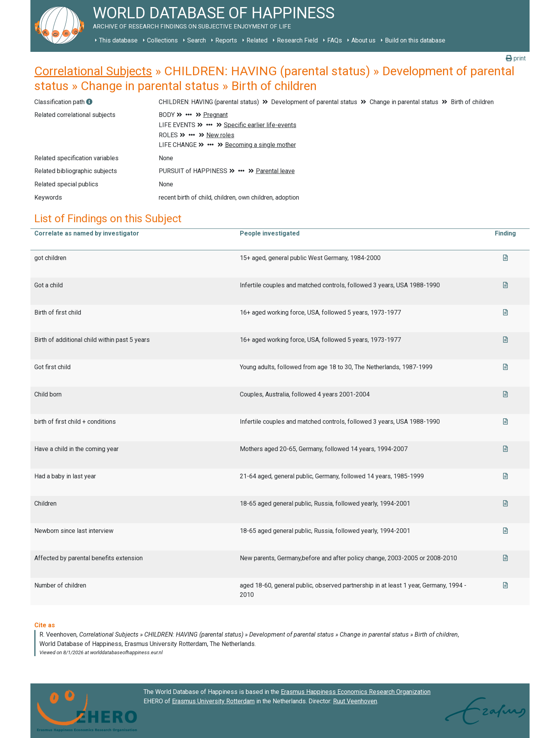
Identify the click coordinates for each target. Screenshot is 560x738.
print (516, 58)
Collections (162, 40)
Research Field (297, 40)
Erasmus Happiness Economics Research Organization (356, 692)
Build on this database (415, 40)
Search (197, 40)
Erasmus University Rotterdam (213, 701)
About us (363, 40)
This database (118, 40)
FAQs (335, 40)
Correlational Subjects (93, 71)
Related (257, 40)
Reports (226, 40)
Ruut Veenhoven (355, 701)
